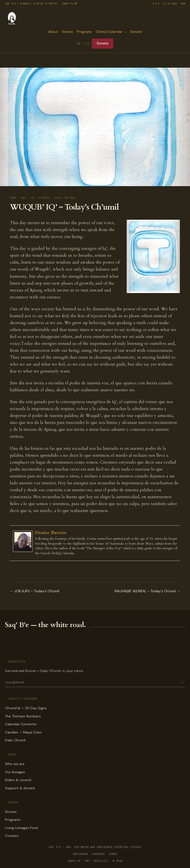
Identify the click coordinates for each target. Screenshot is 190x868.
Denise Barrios (51, 533)
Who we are (15, 764)
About (53, 32)
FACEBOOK (98, 854)
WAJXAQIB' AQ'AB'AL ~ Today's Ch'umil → (147, 591)
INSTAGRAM (80, 854)
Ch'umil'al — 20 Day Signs (26, 708)
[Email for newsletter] (92, 682)
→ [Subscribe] (182, 682)
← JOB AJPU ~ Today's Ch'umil (35, 591)
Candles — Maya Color (23, 732)
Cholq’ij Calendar (109, 32)
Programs (84, 32)
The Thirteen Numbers (23, 716)
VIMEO (113, 854)
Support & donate (20, 788)
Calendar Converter (21, 724)
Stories (67, 32)
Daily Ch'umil (15, 740)
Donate (136, 32)
